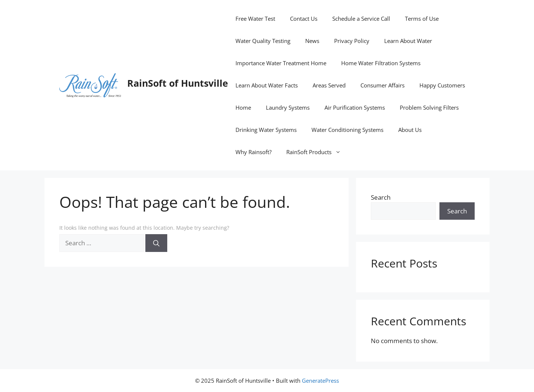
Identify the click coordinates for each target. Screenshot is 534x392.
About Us (410, 130)
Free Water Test (255, 19)
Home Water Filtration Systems (381, 63)
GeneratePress (320, 381)
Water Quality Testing (263, 41)
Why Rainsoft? (253, 152)
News (312, 41)
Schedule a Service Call (361, 19)
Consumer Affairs (383, 85)
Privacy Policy (352, 41)
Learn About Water (408, 41)
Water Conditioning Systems (347, 130)
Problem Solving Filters (429, 107)
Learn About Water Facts (267, 85)
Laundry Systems (288, 107)
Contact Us (304, 19)
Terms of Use (422, 19)
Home (243, 107)
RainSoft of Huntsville (178, 83)
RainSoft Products (317, 152)
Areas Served (329, 85)
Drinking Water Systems (266, 130)
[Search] (156, 243)
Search (381, 197)
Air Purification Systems (355, 107)
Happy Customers (442, 85)
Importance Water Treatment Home (281, 63)
